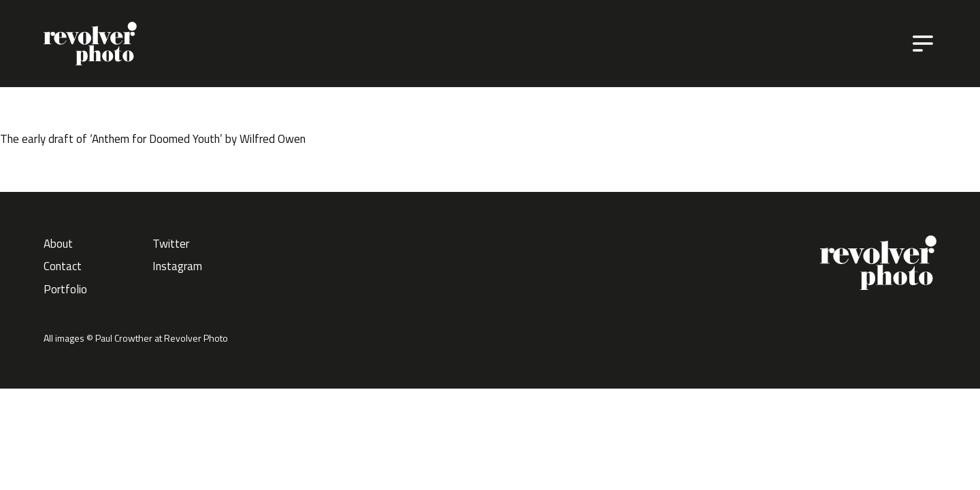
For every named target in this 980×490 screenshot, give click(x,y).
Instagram (177, 266)
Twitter (171, 244)
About (58, 244)
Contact (63, 266)
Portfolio (65, 289)
